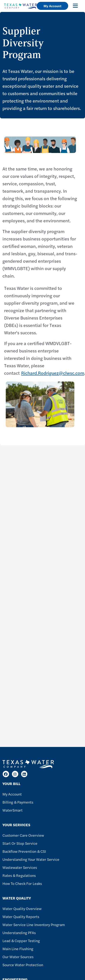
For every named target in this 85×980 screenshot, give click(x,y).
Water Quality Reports (21, 916)
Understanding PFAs (19, 933)
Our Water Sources (18, 957)
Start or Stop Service (20, 843)
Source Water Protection (23, 965)
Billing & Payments (18, 802)
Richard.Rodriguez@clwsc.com (53, 373)
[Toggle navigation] (75, 6)
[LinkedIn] (24, 774)
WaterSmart (13, 810)
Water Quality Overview (22, 908)
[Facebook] (6, 774)
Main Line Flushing (18, 949)
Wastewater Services (20, 867)
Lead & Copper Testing (21, 941)
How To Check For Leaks (22, 883)
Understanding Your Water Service (31, 859)
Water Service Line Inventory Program (34, 925)
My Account (52, 6)
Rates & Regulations (19, 875)
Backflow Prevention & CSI (24, 851)
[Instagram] (15, 774)
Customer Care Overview (23, 835)
